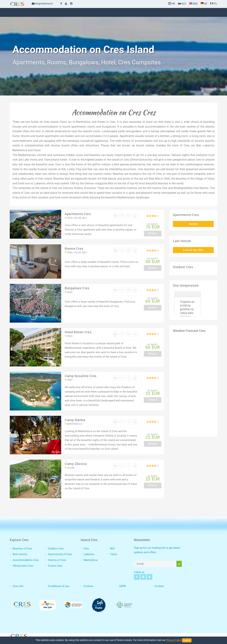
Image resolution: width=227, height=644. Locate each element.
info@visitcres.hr (42, 4)
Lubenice (89, 554)
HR (171, 4)
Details (153, 233)
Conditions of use (59, 586)
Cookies (88, 586)
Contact (159, 586)
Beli (112, 549)
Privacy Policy (174, 640)
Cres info (18, 586)
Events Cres (55, 566)
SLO (182, 4)
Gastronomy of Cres (60, 554)
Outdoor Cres (56, 549)
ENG (193, 4)
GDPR (122, 586)
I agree (187, 640)
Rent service (20, 554)
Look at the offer (193, 250)
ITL (214, 4)
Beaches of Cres (22, 549)
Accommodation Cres (26, 560)
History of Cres (57, 560)
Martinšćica (91, 560)
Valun (113, 554)
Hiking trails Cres (23, 566)
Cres (86, 549)
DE (204, 4)
